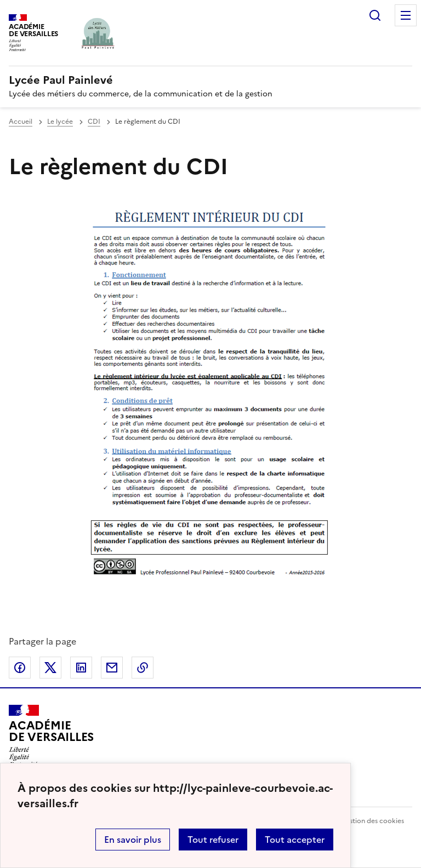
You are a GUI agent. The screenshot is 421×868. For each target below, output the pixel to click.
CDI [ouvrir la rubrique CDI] (94, 122)
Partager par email (112, 668)
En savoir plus (133, 840)
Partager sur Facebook (20, 668)
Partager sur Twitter (50, 668)
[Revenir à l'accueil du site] (51, 736)
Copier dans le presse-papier (143, 668)
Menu (406, 15)
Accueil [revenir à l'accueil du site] (21, 122)
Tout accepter (295, 840)
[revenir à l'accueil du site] (210, 80)
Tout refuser (213, 840)
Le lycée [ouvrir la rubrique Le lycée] (60, 122)
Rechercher (375, 15)
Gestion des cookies (372, 821)
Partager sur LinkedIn (81, 668)
